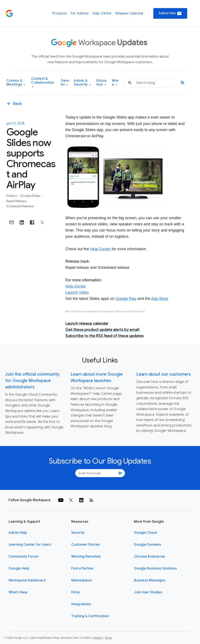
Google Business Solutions (155, 568)
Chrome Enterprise (149, 557)
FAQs (75, 592)
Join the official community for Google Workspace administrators (32, 381)
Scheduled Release (20, 206)
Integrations (81, 604)
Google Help (19, 568)
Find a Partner (83, 568)
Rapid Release (17, 201)
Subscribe (170, 13)
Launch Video (77, 292)
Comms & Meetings (16, 83)
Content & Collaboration (43, 83)
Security (78, 533)
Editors (12, 196)
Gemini (65, 83)
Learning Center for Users (30, 545)
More (115, 83)
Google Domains (147, 545)
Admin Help (18, 533)
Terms (108, 638)
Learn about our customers (164, 374)
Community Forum (23, 557)
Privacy (98, 638)
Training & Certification (90, 616)
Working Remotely (86, 557)
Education (101, 83)
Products (59, 13)
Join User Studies (148, 592)
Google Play (126, 299)
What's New (18, 592)
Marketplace (82, 580)
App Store (160, 299)
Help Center (102, 13)
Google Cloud (145, 533)
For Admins (80, 13)
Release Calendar (129, 13)
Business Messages (150, 580)
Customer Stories (86, 545)
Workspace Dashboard (27, 580)
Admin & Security (82, 83)
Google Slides (31, 196)
